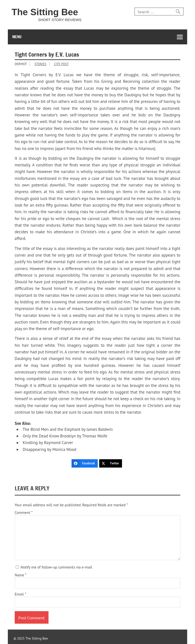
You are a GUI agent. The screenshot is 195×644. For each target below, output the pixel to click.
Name (21, 575)
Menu (17, 37)
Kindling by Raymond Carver (48, 443)
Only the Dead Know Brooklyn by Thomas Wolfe (65, 436)
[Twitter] (111, 463)
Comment (24, 513)
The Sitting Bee (45, 12)
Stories (40, 64)
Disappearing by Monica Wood (49, 449)
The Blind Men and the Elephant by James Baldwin (68, 429)
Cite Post (61, 64)
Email (20, 594)
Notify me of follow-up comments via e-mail (54, 567)
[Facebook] (85, 463)
